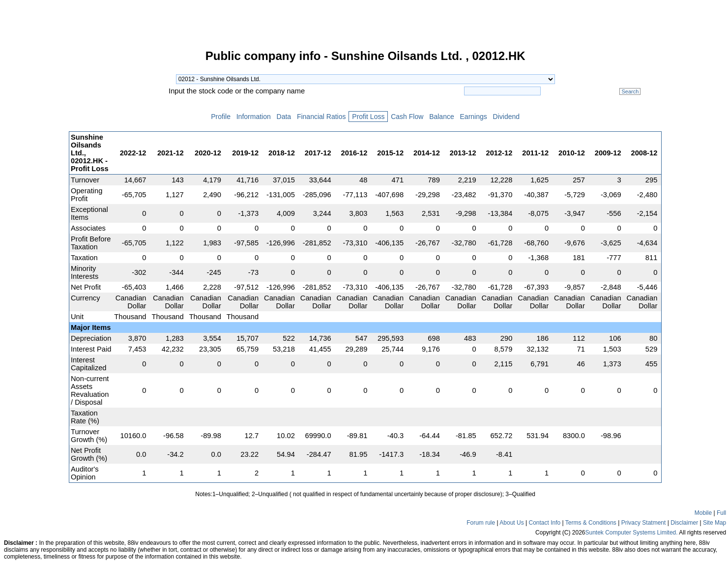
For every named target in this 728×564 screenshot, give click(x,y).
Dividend (506, 117)
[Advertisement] (34, 199)
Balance (441, 117)
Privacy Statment (644, 523)
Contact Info (544, 523)
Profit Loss (368, 117)
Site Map (714, 523)
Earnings (474, 117)
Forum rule (481, 523)
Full (721, 513)
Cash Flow (407, 117)
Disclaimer (684, 523)
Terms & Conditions (591, 523)
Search (630, 91)
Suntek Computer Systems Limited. (632, 533)
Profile (220, 117)
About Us (511, 523)
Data (284, 117)
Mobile (703, 513)
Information (254, 117)
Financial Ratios (321, 117)
